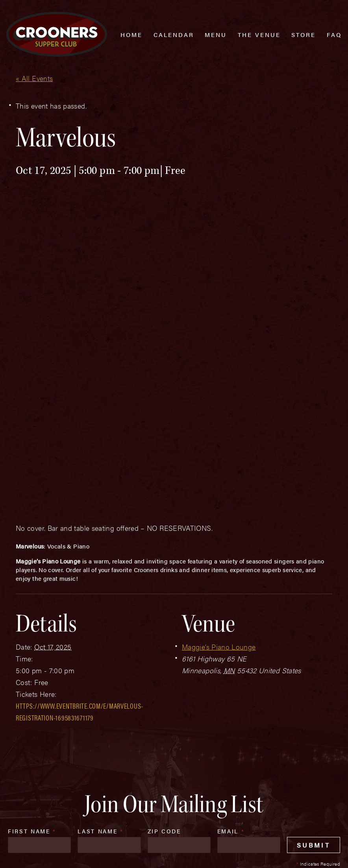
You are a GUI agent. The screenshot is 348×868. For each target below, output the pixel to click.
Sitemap (122, 837)
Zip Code (164, 673)
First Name (32, 673)
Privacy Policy (166, 837)
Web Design (19, 853)
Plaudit (46, 853)
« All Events (34, 78)
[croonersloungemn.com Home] (57, 34)
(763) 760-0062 (56, 808)
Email (231, 673)
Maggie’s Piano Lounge (219, 488)
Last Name (100, 673)
